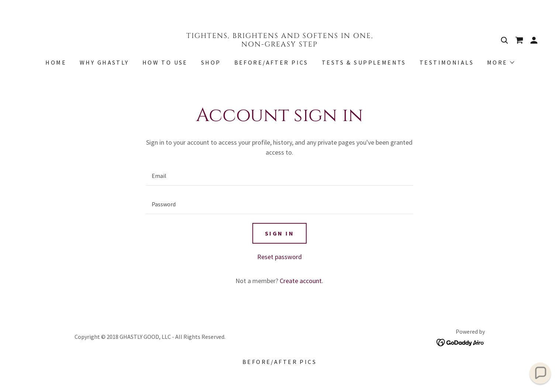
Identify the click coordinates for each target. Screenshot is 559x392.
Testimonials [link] (447, 62)
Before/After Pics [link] (271, 62)
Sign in (279, 233)
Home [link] (56, 62)
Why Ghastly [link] (104, 62)
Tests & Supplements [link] (364, 62)
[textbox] (279, 176)
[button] (534, 40)
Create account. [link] (301, 281)
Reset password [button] (279, 257)
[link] (280, 44)
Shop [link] (211, 62)
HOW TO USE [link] (165, 62)
